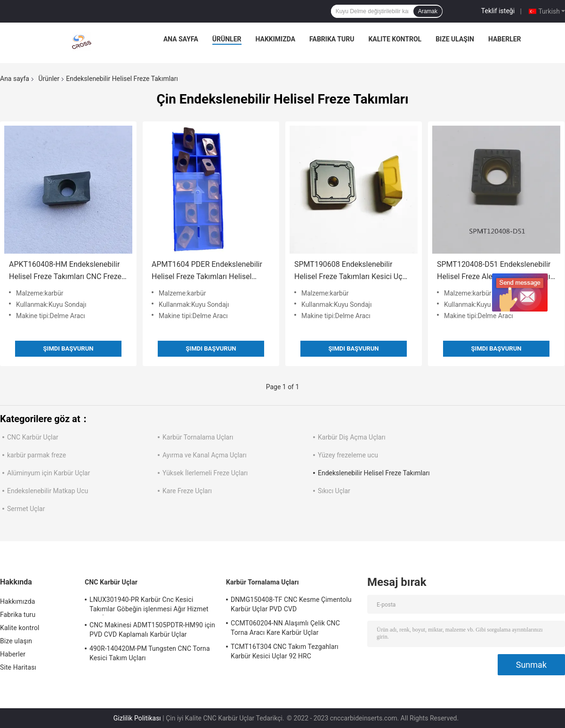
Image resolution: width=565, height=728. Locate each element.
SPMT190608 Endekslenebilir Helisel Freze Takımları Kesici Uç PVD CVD (348, 271)
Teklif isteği (498, 11)
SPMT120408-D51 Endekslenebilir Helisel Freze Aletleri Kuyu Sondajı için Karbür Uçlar (494, 271)
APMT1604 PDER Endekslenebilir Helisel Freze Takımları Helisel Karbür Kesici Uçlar (207, 271)
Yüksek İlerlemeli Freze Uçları (205, 473)
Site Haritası (18, 667)
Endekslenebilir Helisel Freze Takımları (374, 473)
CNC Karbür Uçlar (33, 437)
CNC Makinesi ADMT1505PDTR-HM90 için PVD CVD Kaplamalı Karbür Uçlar (152, 630)
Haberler (505, 39)
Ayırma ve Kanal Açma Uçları (205, 455)
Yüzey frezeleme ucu (348, 455)
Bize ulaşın (455, 39)
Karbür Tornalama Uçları (198, 437)
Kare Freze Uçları (187, 491)
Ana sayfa (181, 39)
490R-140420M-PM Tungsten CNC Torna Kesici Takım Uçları (150, 653)
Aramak (428, 11)
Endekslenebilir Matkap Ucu (48, 491)
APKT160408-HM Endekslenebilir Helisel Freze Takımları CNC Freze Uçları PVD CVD (65, 271)
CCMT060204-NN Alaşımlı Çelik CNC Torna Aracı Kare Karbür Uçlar (285, 628)
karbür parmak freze (36, 455)
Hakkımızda (276, 39)
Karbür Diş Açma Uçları (352, 437)
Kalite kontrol (395, 39)
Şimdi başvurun (69, 348)
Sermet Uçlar (26, 509)
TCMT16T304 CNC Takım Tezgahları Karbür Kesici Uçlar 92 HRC (285, 651)
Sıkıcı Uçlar (334, 491)
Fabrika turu (332, 39)
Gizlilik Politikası (137, 718)
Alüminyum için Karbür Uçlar (48, 473)
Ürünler (227, 39)
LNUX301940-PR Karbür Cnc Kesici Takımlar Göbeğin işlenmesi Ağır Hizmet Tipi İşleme (149, 606)
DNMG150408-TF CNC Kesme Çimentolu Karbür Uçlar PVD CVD (291, 604)
